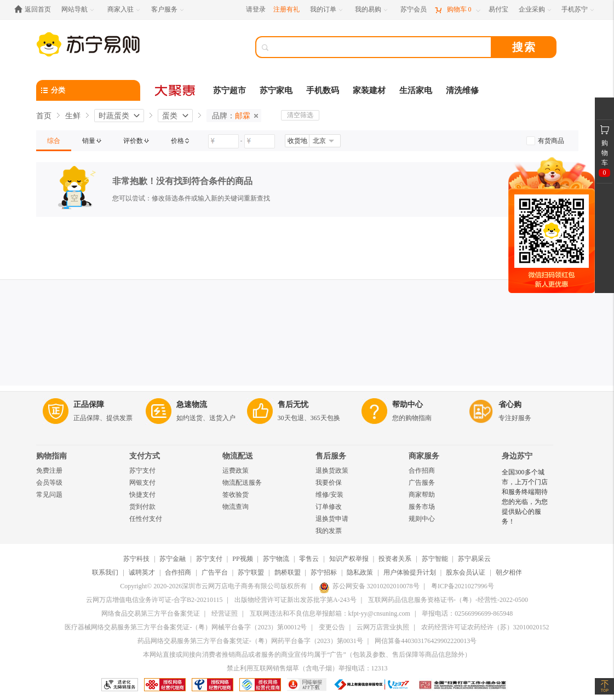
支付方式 (145, 456)
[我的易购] (372, 10)
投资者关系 (395, 559)
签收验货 (236, 495)
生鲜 (73, 116)
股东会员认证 (466, 572)
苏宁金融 (173, 559)
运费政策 (236, 471)
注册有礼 (286, 9)
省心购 (510, 404)
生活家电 (416, 90)
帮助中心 (408, 404)
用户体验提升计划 (410, 572)
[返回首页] (35, 10)
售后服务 (331, 456)
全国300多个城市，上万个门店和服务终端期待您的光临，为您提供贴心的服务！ (525, 497)
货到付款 (142, 507)
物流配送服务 (242, 483)
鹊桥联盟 (288, 572)
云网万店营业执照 (383, 627)
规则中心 (422, 519)
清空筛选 (300, 115)
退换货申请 (332, 519)
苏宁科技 (136, 559)
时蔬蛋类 (114, 116)
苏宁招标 (324, 572)
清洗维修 (462, 90)
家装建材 (369, 90)
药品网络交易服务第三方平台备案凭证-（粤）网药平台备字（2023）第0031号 (250, 641)
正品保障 (89, 404)
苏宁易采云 (474, 559)
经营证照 (225, 613)
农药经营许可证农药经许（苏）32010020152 (485, 627)
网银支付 (142, 483)
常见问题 (49, 495)
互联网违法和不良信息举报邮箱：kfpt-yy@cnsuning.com (330, 613)
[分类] (88, 90)
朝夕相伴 (509, 572)
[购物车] (457, 10)
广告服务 (422, 483)
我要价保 (329, 483)
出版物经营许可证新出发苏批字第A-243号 (295, 600)
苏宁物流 (276, 559)
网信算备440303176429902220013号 (426, 641)
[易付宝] (498, 10)
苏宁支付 (142, 471)
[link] (54, 141)
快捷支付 (142, 495)
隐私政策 (360, 572)
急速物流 (192, 404)
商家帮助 (422, 495)
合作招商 (422, 471)
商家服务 (424, 456)
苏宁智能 (435, 559)
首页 (44, 116)
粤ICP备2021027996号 (463, 586)
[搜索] (381, 47)
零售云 (309, 559)
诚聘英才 (142, 572)
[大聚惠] (176, 90)
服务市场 (422, 507)
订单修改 (329, 507)
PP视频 (242, 559)
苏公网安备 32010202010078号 (369, 586)
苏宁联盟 (251, 572)
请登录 (256, 9)
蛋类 (170, 116)
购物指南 (51, 456)
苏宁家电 (276, 90)
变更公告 (332, 627)
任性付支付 (146, 519)
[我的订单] (327, 10)
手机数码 (323, 90)
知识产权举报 (349, 559)
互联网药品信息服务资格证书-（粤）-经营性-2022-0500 (448, 600)
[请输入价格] (223, 141)
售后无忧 (293, 404)
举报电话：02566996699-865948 (467, 613)
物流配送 (238, 456)
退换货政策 (332, 471)
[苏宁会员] (414, 10)
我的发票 (329, 531)
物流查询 (236, 507)
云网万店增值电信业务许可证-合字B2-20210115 (154, 600)
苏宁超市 (229, 90)
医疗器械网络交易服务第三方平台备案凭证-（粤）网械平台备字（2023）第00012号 (186, 627)
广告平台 (215, 572)
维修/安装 (329, 495)
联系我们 (105, 572)
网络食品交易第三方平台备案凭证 (151, 613)
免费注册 (49, 471)
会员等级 (49, 483)
